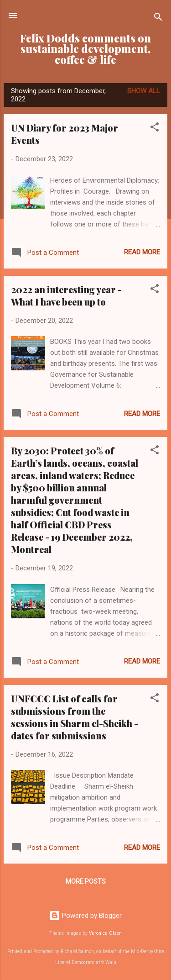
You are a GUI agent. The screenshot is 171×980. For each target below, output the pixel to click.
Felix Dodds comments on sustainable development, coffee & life (85, 49)
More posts (86, 881)
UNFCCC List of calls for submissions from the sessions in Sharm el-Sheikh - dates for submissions (75, 717)
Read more (142, 252)
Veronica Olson (105, 933)
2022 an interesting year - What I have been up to (66, 295)
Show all (144, 91)
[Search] (158, 18)
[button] (155, 129)
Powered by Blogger (85, 916)
